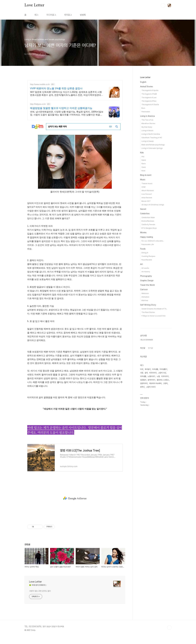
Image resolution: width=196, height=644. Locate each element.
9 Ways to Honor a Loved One (153, 316)
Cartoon (144, 289)
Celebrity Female (148, 225)
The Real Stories (148, 312)
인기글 (150, 430)
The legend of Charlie (150, 105)
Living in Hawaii (148, 141)
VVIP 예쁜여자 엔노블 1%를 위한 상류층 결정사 (56, 88)
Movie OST (146, 201)
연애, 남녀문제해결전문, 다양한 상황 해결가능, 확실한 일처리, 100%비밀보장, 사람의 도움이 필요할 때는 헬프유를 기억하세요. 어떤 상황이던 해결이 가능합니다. (67, 113)
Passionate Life (148, 244)
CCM (143, 187)
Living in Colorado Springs (152, 148)
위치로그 (68, 15)
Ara (143, 157)
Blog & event (146, 175)
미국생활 (155, 451)
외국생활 (143, 458)
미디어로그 (51, 15)
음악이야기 (151, 462)
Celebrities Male (148, 217)
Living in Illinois (147, 131)
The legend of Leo (149, 97)
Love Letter (34, 5)
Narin (144, 164)
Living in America (147, 116)
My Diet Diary (147, 127)
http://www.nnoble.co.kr (40, 84)
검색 (163, 5)
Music (143, 180)
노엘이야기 (151, 458)
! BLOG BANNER (147, 421)
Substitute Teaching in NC (152, 138)
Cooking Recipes (148, 256)
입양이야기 (144, 465)
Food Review (147, 260)
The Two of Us (147, 120)
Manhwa (145, 300)
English (143, 82)
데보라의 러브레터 (155, 465)
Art (142, 264)
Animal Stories (147, 87)
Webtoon (145, 293)
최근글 (143, 430)
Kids (142, 153)
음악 (146, 454)
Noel (143, 171)
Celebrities (145, 214)
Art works (145, 268)
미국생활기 (163, 451)
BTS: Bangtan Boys (149, 228)
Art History (146, 272)
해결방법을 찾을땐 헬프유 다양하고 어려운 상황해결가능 (61, 108)
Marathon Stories (148, 123)
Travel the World (147, 285)
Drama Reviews (148, 221)
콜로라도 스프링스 (163, 462)
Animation (145, 297)
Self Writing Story (148, 305)
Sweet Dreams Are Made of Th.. (154, 309)
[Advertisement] (75, 498)
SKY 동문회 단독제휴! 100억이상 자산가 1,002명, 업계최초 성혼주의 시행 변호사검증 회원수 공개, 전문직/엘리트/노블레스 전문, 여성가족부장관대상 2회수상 (67, 94)
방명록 (83, 15)
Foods (143, 249)
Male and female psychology (153, 145)
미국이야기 (165, 458)
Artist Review (147, 198)
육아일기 (148, 451)
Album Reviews (148, 191)
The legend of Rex (149, 101)
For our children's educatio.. (153, 241)
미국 (142, 451)
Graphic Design (147, 281)
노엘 (158, 458)
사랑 (142, 454)
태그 (36, 15)
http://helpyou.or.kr (38, 104)
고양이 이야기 (151, 469)
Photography (146, 276)
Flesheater (146, 112)
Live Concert (147, 194)
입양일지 (143, 462)
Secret (143, 209)
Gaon (144, 167)
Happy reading (147, 237)
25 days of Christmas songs (153, 205)
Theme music (147, 183)
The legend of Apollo (150, 90)
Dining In (145, 253)
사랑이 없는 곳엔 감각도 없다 (40, 591)
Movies (143, 232)
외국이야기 (153, 454)
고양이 (165, 465)
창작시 (142, 469)
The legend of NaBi (149, 94)
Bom (143, 108)
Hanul (144, 160)
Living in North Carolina (151, 134)
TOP (169, 628)
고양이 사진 (162, 454)
